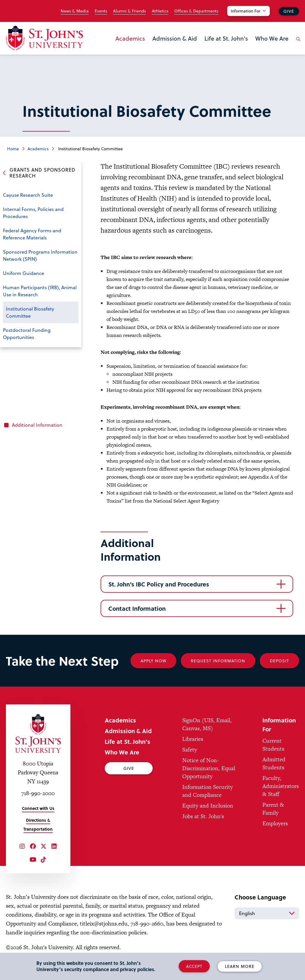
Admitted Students (274, 763)
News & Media (75, 11)
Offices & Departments (196, 11)
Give (289, 11)
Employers (275, 823)
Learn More (240, 966)
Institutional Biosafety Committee (30, 312)
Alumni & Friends (129, 11)
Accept (194, 966)
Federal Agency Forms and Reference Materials (32, 234)
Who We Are (272, 38)
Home (13, 149)
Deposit (279, 661)
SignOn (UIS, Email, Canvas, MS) (207, 724)
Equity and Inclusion (208, 806)
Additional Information (37, 425)
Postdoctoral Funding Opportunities (27, 334)
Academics (130, 38)
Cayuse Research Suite (28, 195)
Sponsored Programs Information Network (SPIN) (40, 255)
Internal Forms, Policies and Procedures (33, 213)
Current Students (273, 745)
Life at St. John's (226, 38)
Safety (190, 750)
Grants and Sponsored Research (42, 173)
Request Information (218, 661)
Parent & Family (273, 809)
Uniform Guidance (24, 273)
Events (101, 11)
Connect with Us (38, 808)
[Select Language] (267, 913)
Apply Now (153, 661)
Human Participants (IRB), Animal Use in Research (40, 291)
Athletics (160, 11)
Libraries (193, 739)
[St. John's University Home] (44, 38)
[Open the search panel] (297, 44)
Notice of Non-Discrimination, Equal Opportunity (209, 768)
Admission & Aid (175, 38)
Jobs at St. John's (203, 816)
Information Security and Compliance (208, 791)
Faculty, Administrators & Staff (281, 786)
